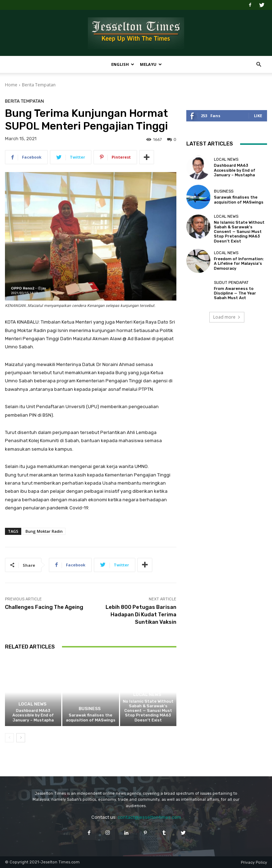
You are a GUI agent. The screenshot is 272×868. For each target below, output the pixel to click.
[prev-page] (9, 738)
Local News (32, 704)
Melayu (151, 64)
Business (90, 709)
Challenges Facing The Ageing (44, 607)
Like (258, 116)
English (123, 64)
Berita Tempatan (39, 85)
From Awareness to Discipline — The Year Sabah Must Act (235, 293)
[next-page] (21, 738)
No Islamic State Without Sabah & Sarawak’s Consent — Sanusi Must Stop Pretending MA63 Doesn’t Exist (148, 711)
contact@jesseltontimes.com (149, 817)
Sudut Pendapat (231, 283)
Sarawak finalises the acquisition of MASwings (91, 718)
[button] (259, 65)
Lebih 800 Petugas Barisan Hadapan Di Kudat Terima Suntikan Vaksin (141, 615)
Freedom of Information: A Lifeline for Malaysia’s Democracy (239, 264)
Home (11, 85)
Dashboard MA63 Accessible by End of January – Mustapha (33, 715)
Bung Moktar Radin (44, 531)
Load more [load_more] (227, 317)
